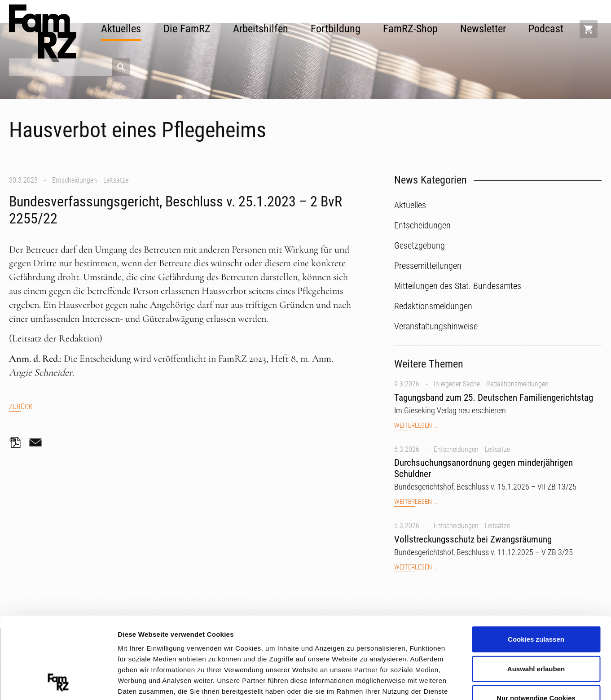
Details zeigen (477, 682)
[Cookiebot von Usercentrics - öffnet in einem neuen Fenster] (58, 682)
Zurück (21, 407)
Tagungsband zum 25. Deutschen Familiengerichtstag (494, 398)
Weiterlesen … (415, 426)
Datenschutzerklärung (331, 647)
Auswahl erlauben (536, 592)
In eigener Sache (457, 384)
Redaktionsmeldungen (517, 384)
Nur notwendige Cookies (536, 622)
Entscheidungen (75, 180)
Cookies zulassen (536, 563)
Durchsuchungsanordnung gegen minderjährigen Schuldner (484, 468)
